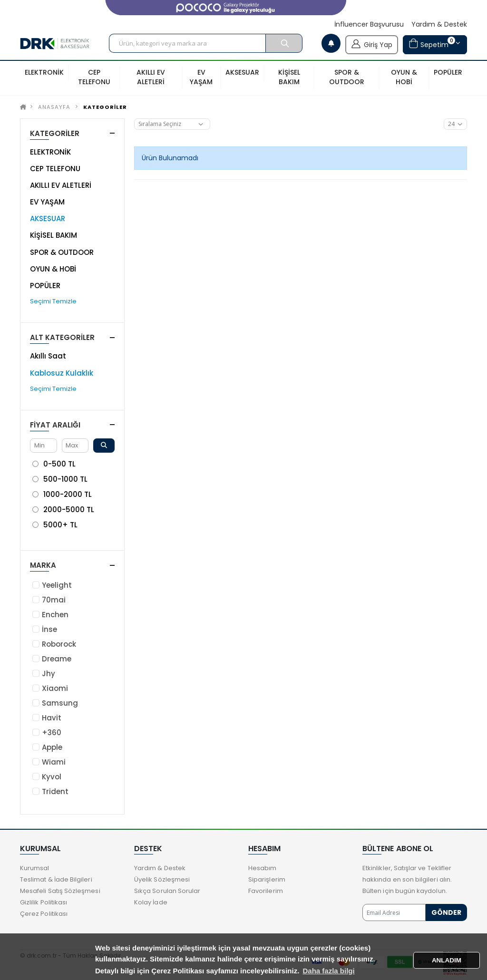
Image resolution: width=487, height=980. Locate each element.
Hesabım (262, 868)
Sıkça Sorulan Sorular (167, 891)
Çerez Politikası (44, 914)
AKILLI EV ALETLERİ (61, 185)
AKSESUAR (48, 218)
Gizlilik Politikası (44, 902)
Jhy (49, 674)
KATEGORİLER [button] (55, 133)
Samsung (60, 703)
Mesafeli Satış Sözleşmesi (60, 891)
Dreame (57, 659)
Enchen (55, 615)
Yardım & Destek (439, 24)
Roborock (59, 644)
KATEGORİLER (105, 107)
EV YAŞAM (47, 202)
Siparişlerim (267, 879)
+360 (52, 733)
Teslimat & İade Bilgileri (56, 879)
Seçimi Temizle (53, 301)
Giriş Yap (372, 44)
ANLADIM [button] (447, 960)
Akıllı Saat (48, 356)
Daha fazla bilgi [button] (329, 971)
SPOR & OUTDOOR (62, 252)
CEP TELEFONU (55, 169)
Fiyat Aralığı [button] (55, 425)
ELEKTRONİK (50, 152)
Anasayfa (54, 107)
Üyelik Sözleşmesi (162, 879)
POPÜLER (45, 286)
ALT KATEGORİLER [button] (62, 337)
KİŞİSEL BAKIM (54, 235)
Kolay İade (151, 902)
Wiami (54, 762)
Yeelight (57, 585)
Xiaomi (55, 688)
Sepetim (432, 44)
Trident (55, 791)
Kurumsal (35, 868)
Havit (52, 718)
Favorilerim (266, 891)
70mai (54, 600)
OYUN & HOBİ (53, 269)
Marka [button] (43, 565)
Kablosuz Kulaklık (62, 373)
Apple (52, 747)
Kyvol (52, 777)
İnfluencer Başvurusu (369, 24)
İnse (49, 629)
